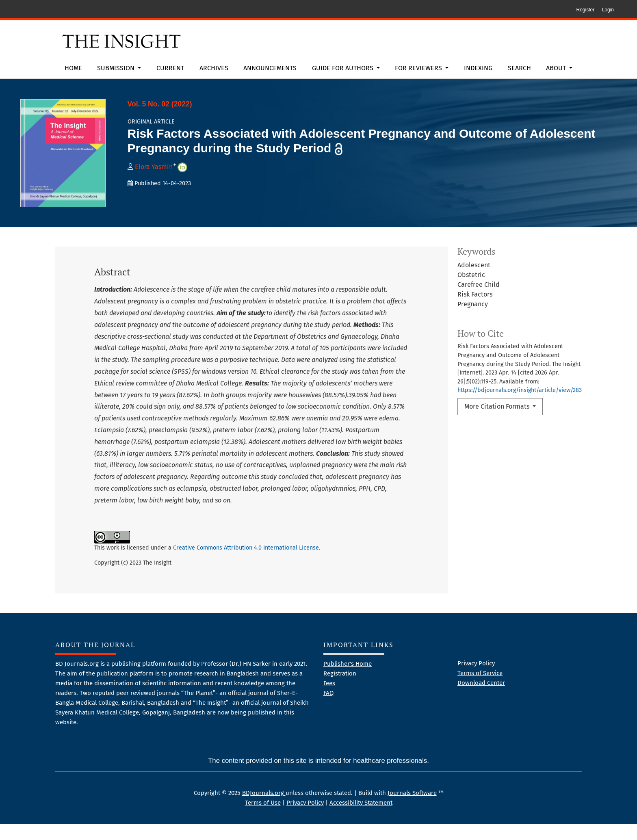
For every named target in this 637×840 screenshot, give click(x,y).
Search (519, 68)
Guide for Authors (343, 68)
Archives (214, 68)
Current (170, 68)
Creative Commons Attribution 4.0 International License (246, 548)
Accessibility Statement (361, 819)
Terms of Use (263, 819)
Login (608, 10)
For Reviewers (419, 68)
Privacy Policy (476, 680)
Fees (329, 699)
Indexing (478, 68)
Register (585, 10)
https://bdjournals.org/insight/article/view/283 (520, 390)
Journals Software (412, 809)
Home (73, 68)
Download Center (481, 699)
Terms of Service (480, 689)
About (557, 68)
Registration (340, 690)
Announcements (270, 68)
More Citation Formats (498, 406)
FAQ (328, 709)
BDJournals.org (264, 809)
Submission (117, 68)
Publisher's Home (348, 680)
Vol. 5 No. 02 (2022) (160, 104)
